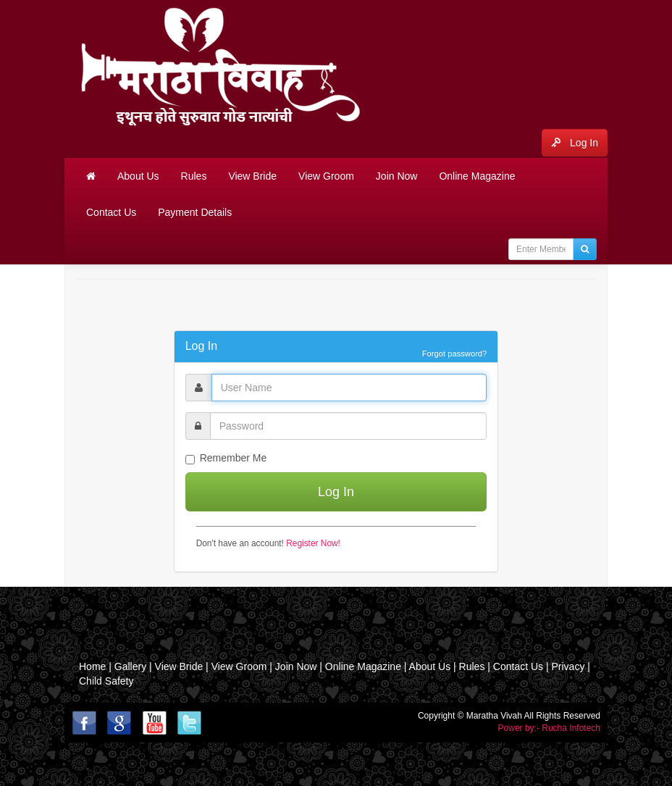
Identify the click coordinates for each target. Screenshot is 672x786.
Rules (194, 176)
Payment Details (195, 212)
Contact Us (111, 212)
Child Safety (106, 681)
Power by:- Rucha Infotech (549, 728)
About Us (138, 176)
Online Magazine (477, 176)
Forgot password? (455, 354)
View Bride (252, 176)
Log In (575, 143)
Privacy (568, 666)
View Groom (326, 176)
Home (92, 666)
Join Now (397, 176)
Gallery (132, 666)
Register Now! (313, 543)
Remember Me (226, 458)
